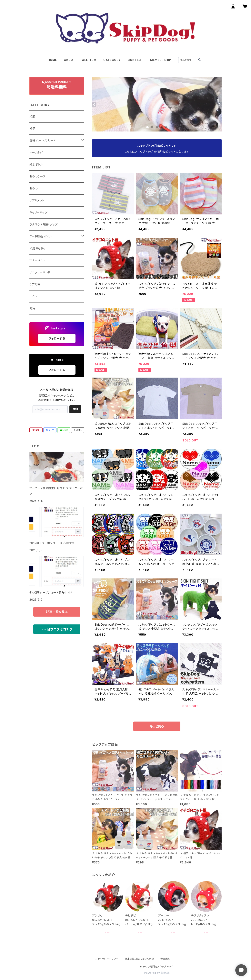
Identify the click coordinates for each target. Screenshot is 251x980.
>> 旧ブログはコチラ (57, 629)
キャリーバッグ (38, 212)
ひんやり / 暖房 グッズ (43, 224)
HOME (52, 60)
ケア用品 (35, 284)
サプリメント (37, 200)
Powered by (157, 973)
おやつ (33, 188)
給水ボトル (36, 164)
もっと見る (157, 726)
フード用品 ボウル (41, 236)
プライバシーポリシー (107, 959)
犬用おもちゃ (37, 248)
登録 (75, 409)
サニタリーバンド (40, 272)
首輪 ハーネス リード (43, 140)
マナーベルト (38, 260)
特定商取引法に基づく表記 (139, 959)
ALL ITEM (89, 60)
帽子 (32, 128)
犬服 (32, 116)
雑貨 (32, 308)
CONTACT (135, 60)
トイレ (33, 296)
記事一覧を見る (57, 612)
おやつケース (38, 176)
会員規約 (165, 959)
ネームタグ (36, 152)
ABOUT (69, 60)
